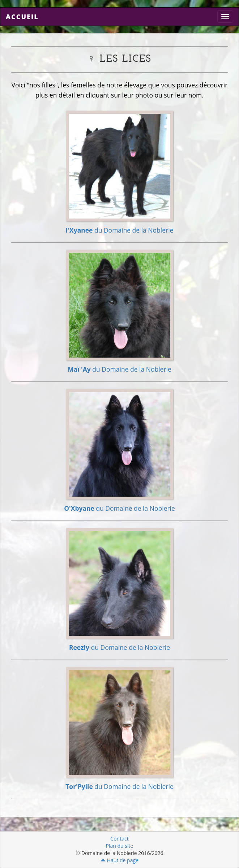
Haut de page (119, 860)
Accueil (22, 17)
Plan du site (120, 846)
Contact (119, 839)
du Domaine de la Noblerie (120, 230)
